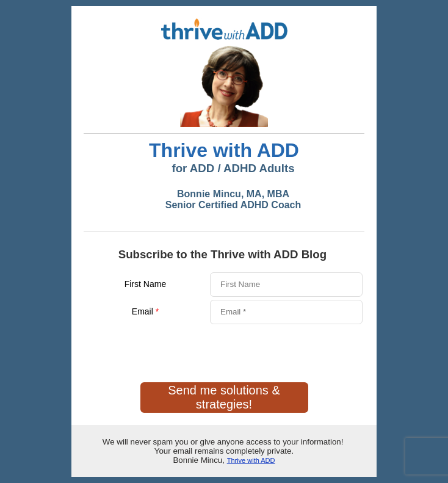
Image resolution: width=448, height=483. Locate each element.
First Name (145, 284)
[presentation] (176, 349)
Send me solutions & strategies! (224, 397)
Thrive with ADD (251, 460)
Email (145, 311)
